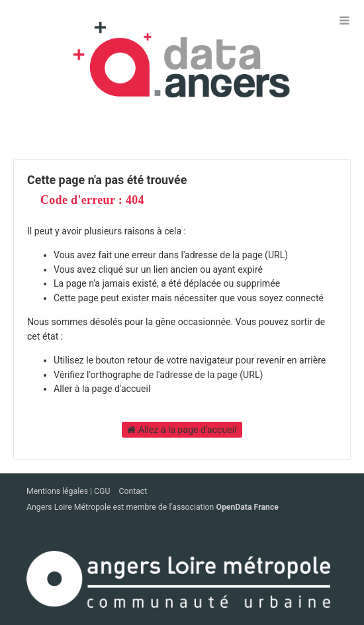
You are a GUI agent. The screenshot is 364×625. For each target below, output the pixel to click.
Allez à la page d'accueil (182, 430)
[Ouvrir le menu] (344, 20)
